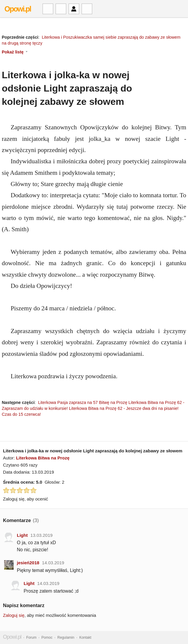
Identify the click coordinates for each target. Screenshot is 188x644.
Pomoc (47, 638)
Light (22, 535)
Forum (31, 638)
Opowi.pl (18, 9)
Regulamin (66, 638)
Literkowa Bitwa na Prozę (43, 458)
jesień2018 (28, 563)
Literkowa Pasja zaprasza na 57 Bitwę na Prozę (83, 402)
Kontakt (85, 638)
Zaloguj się (14, 615)
